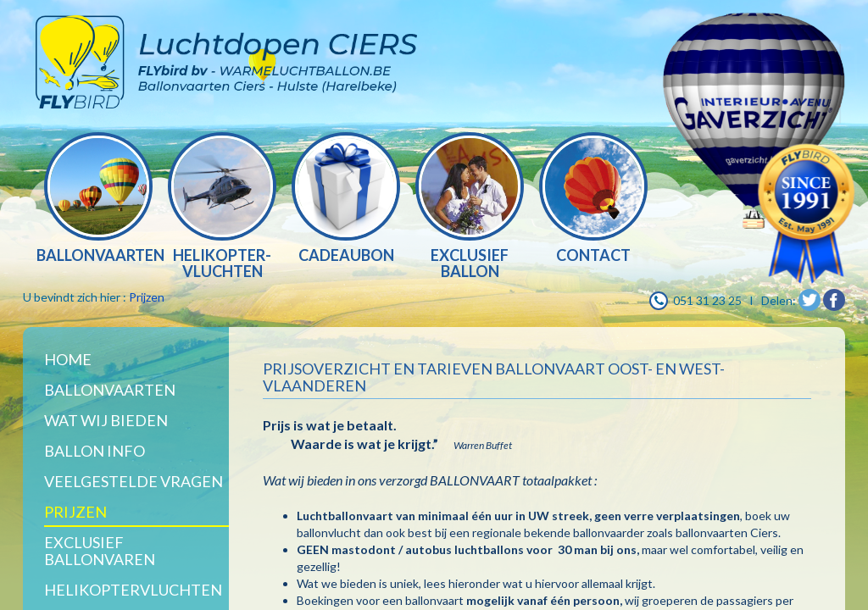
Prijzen (147, 297)
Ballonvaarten (110, 390)
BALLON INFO (95, 451)
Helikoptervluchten (133, 590)
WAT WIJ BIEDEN (106, 420)
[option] (98, 200)
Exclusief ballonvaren (100, 551)
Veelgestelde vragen (134, 481)
